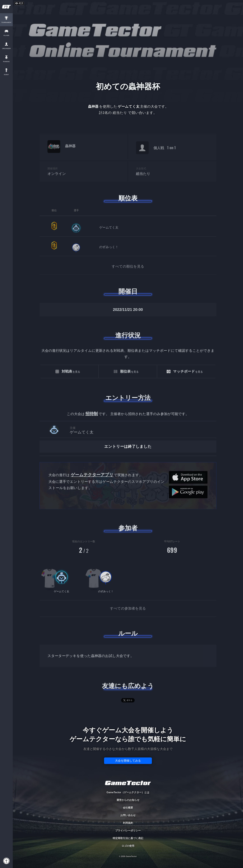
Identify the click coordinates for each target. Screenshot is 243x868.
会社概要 (128, 808)
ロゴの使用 (128, 846)
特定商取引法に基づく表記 (128, 838)
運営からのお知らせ (128, 800)
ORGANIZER (6, 49)
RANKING (6, 62)
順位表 (128, 198)
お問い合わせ (128, 815)
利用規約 (128, 823)
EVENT (6, 75)
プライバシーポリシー (128, 831)
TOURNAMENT (6, 23)
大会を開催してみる (128, 761)
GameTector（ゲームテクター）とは (128, 792)
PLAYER (6, 36)
